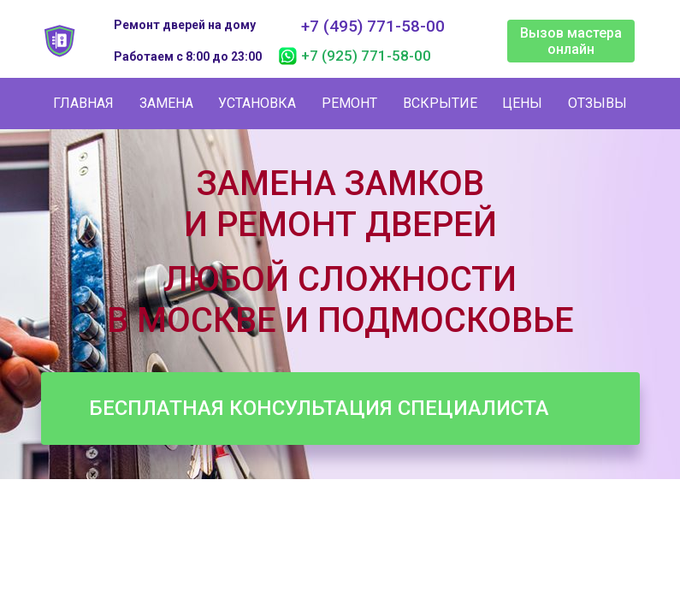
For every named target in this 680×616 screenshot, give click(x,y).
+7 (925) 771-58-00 (366, 56)
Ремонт (349, 103)
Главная (83, 103)
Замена (166, 103)
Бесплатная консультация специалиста (319, 408)
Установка (257, 103)
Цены (522, 103)
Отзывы (597, 103)
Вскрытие (440, 103)
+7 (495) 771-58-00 (373, 27)
